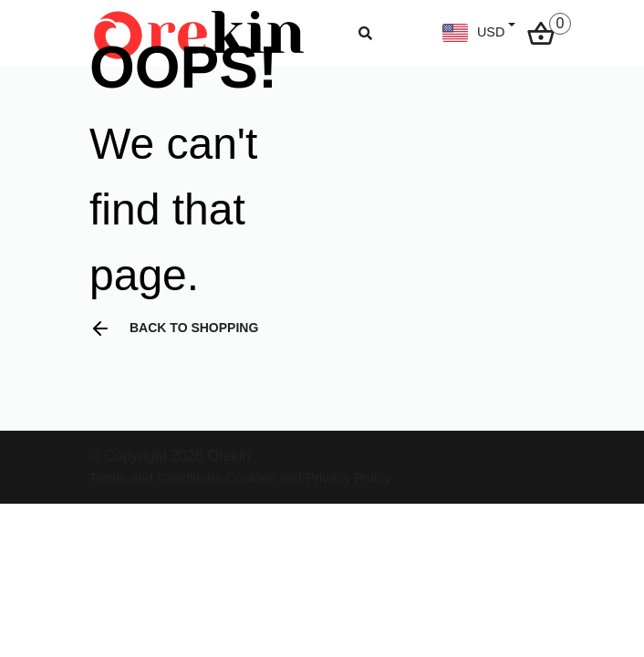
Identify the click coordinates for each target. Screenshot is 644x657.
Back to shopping (174, 328)
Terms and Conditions (156, 478)
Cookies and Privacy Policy (309, 478)
